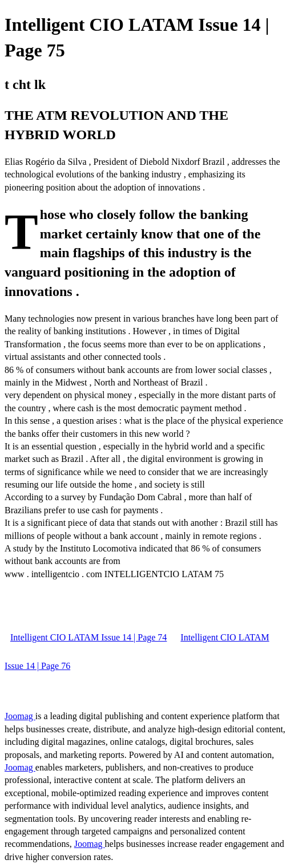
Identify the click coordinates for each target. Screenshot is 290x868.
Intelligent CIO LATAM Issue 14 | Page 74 (88, 637)
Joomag (20, 716)
